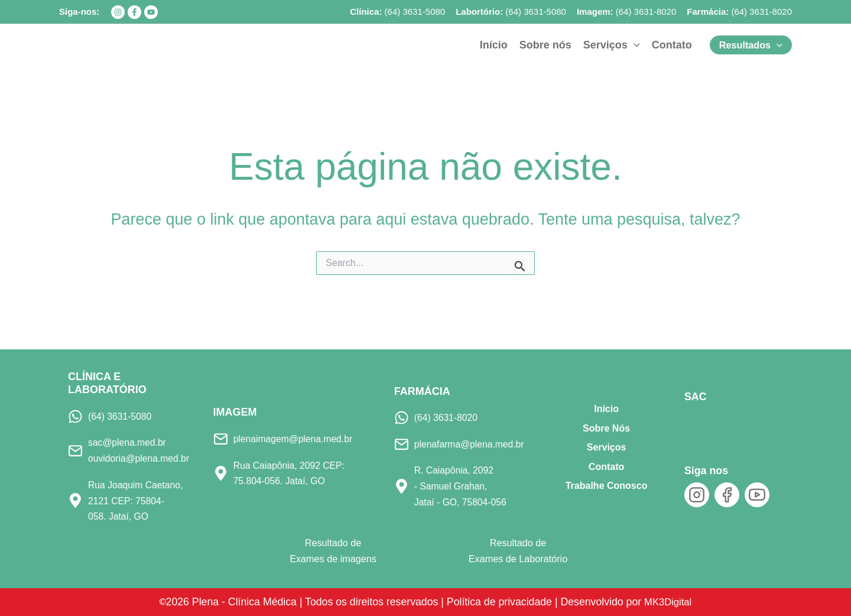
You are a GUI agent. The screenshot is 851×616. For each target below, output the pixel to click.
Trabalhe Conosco (607, 486)
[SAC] (704, 424)
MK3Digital (672, 601)
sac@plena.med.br (128, 442)
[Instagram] (118, 12)
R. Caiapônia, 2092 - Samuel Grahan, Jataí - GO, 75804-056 (462, 486)
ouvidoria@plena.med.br (140, 458)
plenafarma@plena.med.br (471, 444)
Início (606, 409)
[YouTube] (151, 12)
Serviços (607, 447)
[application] (634, 45)
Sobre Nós (606, 428)
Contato (606, 466)
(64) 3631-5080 (415, 12)
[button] (612, 45)
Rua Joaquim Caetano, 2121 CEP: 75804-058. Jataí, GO (137, 500)
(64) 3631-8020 (646, 12)
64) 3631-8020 (763, 12)
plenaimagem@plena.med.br (295, 439)
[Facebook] (134, 12)
